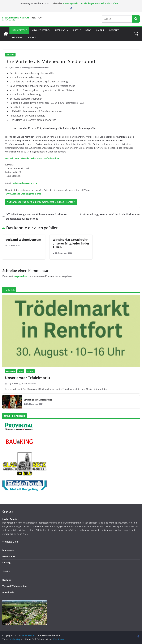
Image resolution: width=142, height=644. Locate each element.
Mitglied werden (41, 30)
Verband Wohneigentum (23, 240)
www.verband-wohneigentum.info (23, 194)
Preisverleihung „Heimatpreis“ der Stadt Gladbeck (110, 214)
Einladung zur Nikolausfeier (38, 400)
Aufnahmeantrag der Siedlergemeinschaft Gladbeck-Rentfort (41, 202)
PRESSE (77, 30)
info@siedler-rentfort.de (25, 183)
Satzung (6, 563)
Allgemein (18, 37)
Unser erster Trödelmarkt (28, 378)
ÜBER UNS (10, 55)
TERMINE (30, 371)
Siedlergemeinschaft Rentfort (35, 68)
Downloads (8, 592)
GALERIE (100, 30)
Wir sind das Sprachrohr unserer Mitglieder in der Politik (71, 243)
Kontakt (114, 30)
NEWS (88, 30)
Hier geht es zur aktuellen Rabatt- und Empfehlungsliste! (33, 158)
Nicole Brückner (28, 384)
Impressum (8, 550)
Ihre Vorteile (19, 30)
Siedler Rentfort (10, 519)
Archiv (32, 37)
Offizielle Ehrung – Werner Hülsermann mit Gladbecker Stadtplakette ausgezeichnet (35, 217)
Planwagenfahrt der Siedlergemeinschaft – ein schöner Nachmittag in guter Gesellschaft (91, 5)
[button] (67, 30)
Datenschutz (9, 556)
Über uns (60, 30)
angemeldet (21, 276)
